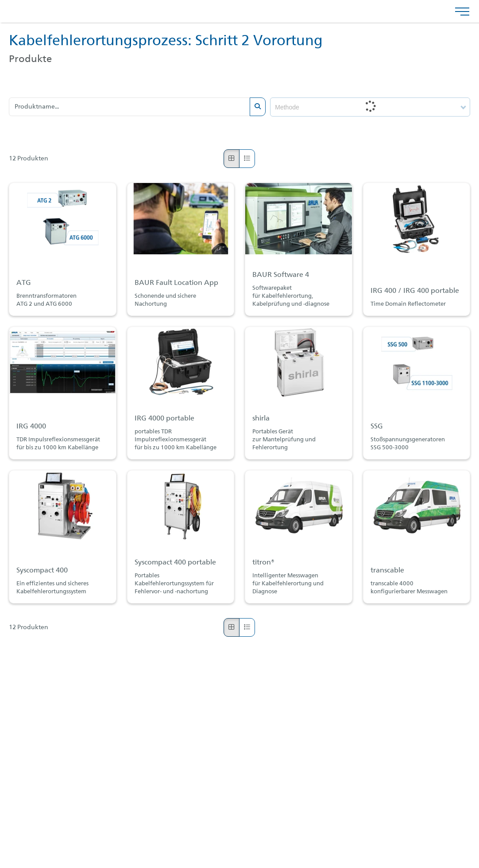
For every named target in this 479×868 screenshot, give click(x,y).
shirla (261, 419)
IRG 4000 (31, 427)
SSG (377, 427)
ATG (24, 283)
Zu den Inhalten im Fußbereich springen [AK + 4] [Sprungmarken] (0, 0)
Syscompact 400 (42, 571)
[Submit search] (258, 107)
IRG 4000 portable (164, 419)
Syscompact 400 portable (175, 563)
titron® (263, 563)
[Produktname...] (129, 107)
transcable (387, 571)
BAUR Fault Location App (176, 283)
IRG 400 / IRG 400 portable (415, 291)
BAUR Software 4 (281, 275)
